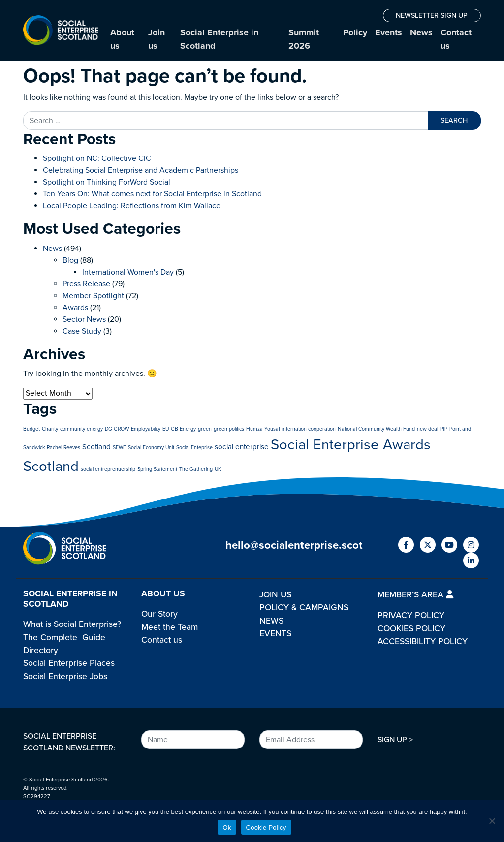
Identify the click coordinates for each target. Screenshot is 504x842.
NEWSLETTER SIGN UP (432, 16)
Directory (41, 650)
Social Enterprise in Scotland (219, 39)
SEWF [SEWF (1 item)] (119, 448)
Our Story (159, 614)
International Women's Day (128, 272)
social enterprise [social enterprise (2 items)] (242, 447)
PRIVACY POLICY (411, 615)
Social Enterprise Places (69, 663)
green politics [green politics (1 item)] (229, 429)
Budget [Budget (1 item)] (31, 429)
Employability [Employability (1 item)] (146, 429)
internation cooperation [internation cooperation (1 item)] (309, 429)
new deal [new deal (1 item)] (427, 429)
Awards (75, 308)
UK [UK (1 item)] (218, 469)
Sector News (84, 319)
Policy (355, 32)
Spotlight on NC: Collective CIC (97, 158)
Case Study (82, 331)
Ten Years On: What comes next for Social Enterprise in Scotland (152, 194)
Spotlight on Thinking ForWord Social (107, 182)
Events (389, 32)
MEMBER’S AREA (415, 595)
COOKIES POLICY (411, 629)
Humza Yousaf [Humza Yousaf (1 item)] (263, 429)
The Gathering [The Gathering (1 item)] (196, 469)
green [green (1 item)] (205, 429)
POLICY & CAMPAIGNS (304, 608)
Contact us (456, 39)
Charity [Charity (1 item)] (50, 429)
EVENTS (275, 634)
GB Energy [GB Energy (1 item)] (183, 429)
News (421, 32)
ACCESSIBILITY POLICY (423, 641)
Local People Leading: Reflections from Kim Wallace (132, 206)
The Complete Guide (64, 638)
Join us (157, 39)
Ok (227, 827)
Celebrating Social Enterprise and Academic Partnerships (141, 170)
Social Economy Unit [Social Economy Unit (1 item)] (151, 448)
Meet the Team (170, 627)
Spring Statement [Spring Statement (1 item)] (157, 469)
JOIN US (275, 595)
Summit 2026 (304, 39)
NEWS (271, 621)
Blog (70, 260)
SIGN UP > (395, 740)
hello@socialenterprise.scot (294, 545)
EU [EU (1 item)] (166, 429)
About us (122, 39)
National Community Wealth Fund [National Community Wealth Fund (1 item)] (376, 429)
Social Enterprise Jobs (65, 676)
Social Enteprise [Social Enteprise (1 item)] (194, 448)
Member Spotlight (93, 296)
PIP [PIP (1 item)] (444, 429)
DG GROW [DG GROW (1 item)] (117, 429)
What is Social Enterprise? (72, 624)
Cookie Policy (266, 827)
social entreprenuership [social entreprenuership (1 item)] (108, 469)
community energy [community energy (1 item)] (81, 429)
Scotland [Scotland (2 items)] (96, 447)
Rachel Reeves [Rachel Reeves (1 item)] (63, 448)
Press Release (86, 284)
